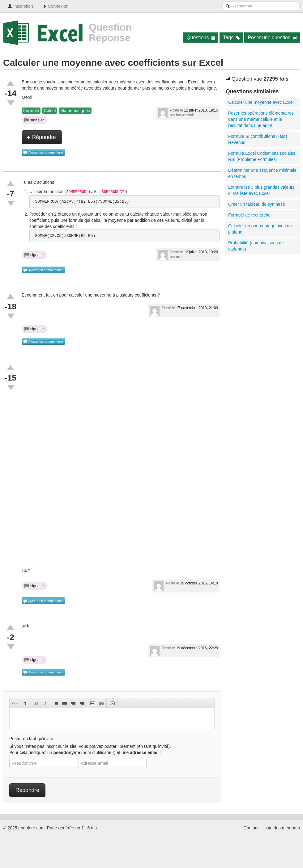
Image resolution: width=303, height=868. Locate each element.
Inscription (20, 6)
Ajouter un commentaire (43, 153)
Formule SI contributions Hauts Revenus (258, 139)
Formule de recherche (249, 215)
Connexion (55, 6)
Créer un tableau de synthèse (257, 204)
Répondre (41, 137)
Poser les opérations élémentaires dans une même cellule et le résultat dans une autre (261, 119)
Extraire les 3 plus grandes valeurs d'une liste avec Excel (261, 190)
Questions (201, 38)
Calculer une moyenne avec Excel (261, 102)
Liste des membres (282, 828)
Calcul (50, 111)
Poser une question (273, 38)
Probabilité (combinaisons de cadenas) (256, 246)
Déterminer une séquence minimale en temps (262, 173)
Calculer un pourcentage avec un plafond (260, 229)
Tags (232, 38)
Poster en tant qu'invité (31, 739)
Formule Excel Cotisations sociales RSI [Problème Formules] (262, 156)
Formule (31, 111)
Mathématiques (75, 111)
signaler (34, 120)
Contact (251, 828)
